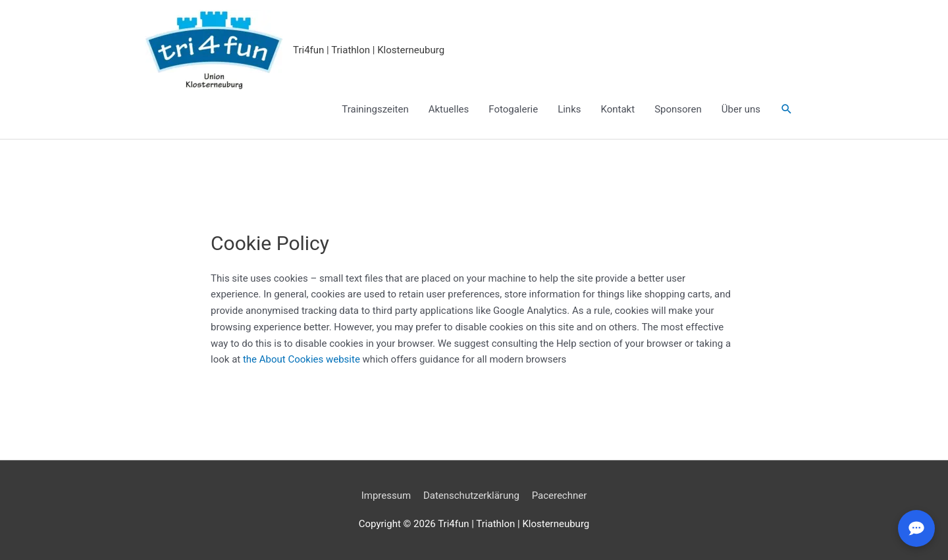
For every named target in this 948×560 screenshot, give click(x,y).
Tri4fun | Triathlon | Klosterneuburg (369, 50)
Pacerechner (560, 496)
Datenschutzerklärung (471, 496)
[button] (787, 109)
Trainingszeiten (375, 109)
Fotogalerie (513, 109)
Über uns (741, 109)
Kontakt (618, 109)
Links (569, 109)
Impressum (386, 496)
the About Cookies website (302, 359)
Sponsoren (678, 109)
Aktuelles (449, 109)
